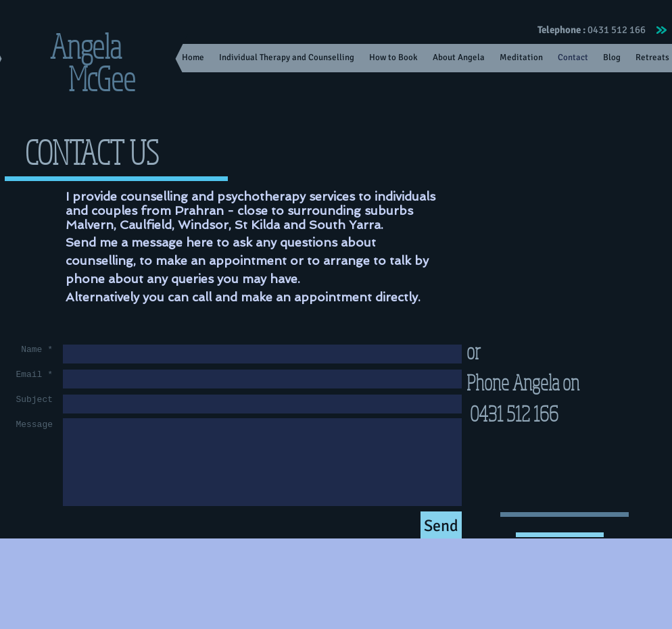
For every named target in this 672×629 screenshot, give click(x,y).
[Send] (441, 526)
